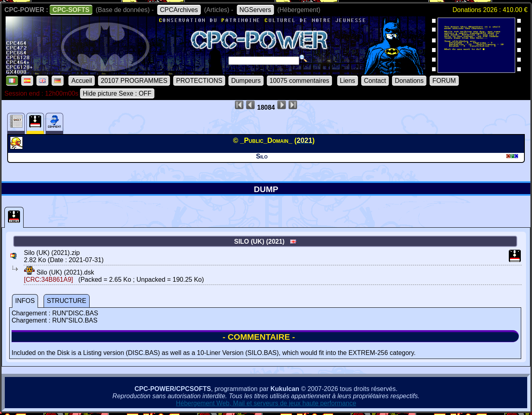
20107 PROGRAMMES (134, 81)
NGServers (255, 10)
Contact (375, 81)
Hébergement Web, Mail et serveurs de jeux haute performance (266, 403)
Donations (409, 81)
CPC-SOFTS (71, 10)
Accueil (82, 81)
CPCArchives (179, 10)
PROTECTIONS (199, 81)
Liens (348, 81)
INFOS (25, 301)
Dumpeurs (246, 81)
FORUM (444, 81)
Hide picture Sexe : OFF (117, 93)
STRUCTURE (67, 301)
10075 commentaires (299, 81)
